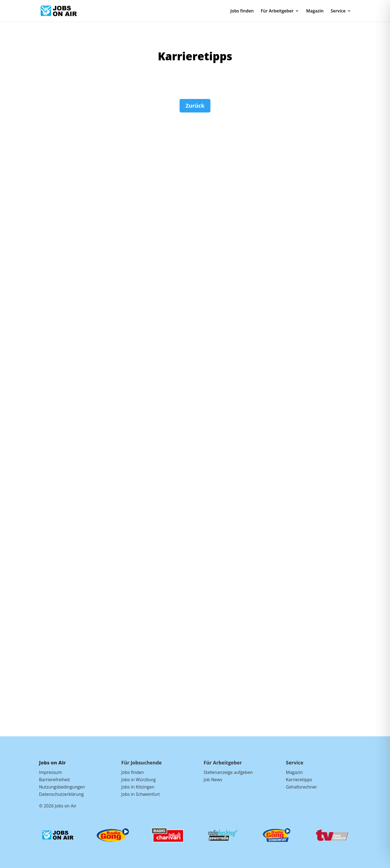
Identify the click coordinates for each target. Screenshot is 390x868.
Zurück (195, 106)
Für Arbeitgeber (277, 11)
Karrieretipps (299, 780)
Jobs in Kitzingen (138, 787)
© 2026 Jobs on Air (58, 806)
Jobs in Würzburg (139, 780)
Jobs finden (242, 11)
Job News (213, 780)
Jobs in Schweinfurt (141, 794)
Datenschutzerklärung (61, 794)
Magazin (315, 11)
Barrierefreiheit (54, 780)
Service (338, 11)
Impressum (50, 772)
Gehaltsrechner (301, 787)
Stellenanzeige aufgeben (228, 772)
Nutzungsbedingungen (62, 787)
